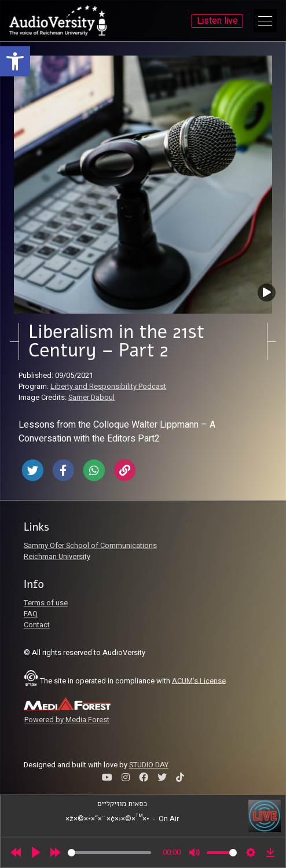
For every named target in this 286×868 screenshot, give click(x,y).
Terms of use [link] (46, 603)
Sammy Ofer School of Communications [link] (90, 546)
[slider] (109, 853)
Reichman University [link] (57, 557)
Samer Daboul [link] (91, 398)
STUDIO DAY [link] (149, 765)
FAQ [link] (31, 614)
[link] (15, 61)
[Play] (36, 852)
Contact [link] (37, 625)
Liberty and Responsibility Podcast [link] (108, 387)
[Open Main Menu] (265, 21)
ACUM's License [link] (199, 681)
